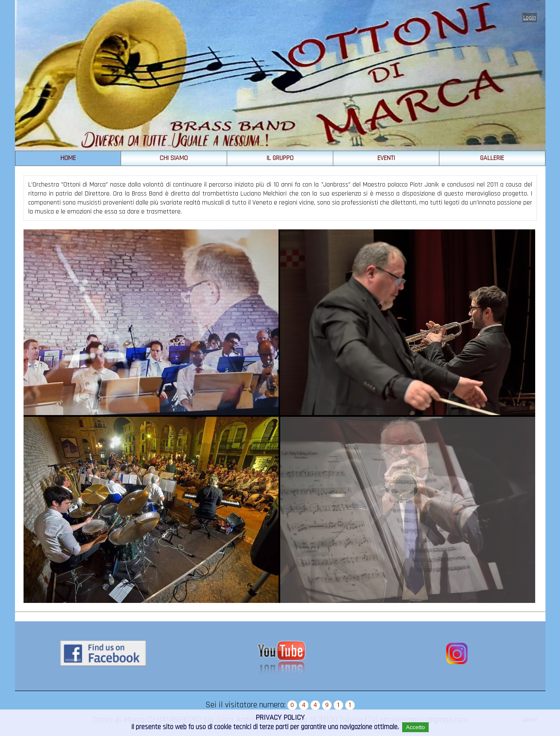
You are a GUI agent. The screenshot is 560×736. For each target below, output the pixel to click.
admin (529, 720)
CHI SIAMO (174, 158)
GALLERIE (492, 158)
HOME (68, 158)
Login (530, 18)
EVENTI (386, 158)
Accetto (415, 727)
